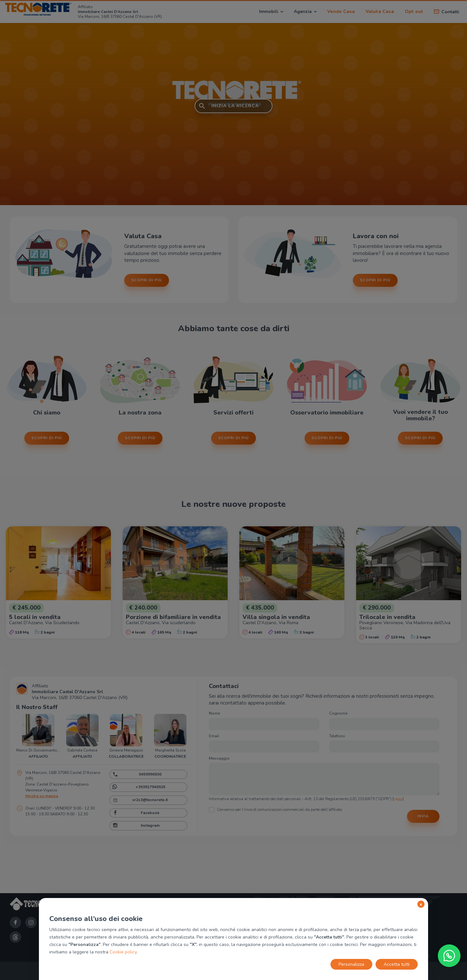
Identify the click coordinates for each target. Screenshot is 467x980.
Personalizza (351, 964)
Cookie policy (123, 952)
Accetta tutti (397, 964)
